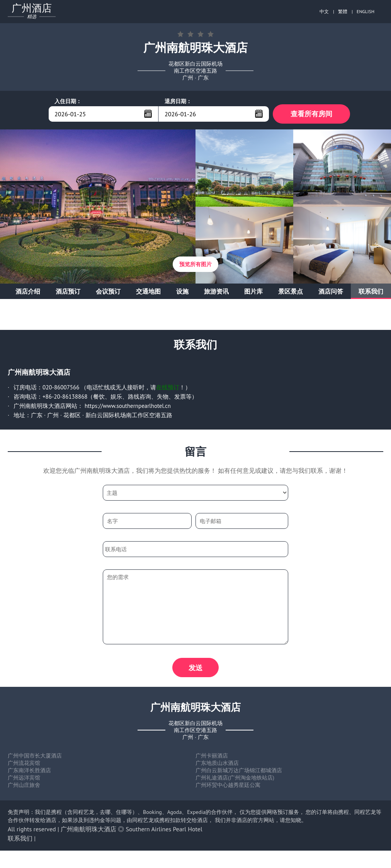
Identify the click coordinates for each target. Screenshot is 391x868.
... (148, 114)
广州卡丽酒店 (212, 756)
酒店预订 (68, 291)
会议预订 (108, 291)
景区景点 (291, 291)
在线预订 (168, 387)
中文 (324, 11)
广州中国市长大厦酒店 (35, 756)
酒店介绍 (28, 291)
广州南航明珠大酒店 (88, 829)
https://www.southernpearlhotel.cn (128, 406)
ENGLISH (365, 11)
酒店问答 (331, 291)
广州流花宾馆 (24, 763)
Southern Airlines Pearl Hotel (164, 829)
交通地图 (148, 291)
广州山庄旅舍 (24, 785)
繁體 (343, 11)
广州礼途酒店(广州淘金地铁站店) (235, 778)
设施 (182, 291)
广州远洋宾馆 (24, 778)
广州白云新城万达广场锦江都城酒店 (239, 770)
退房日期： (178, 101)
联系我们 (371, 291)
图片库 (253, 291)
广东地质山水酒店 (217, 763)
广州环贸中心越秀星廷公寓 (228, 785)
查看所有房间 (311, 114)
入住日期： (68, 101)
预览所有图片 (195, 264)
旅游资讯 (216, 291)
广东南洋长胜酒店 (29, 770)
